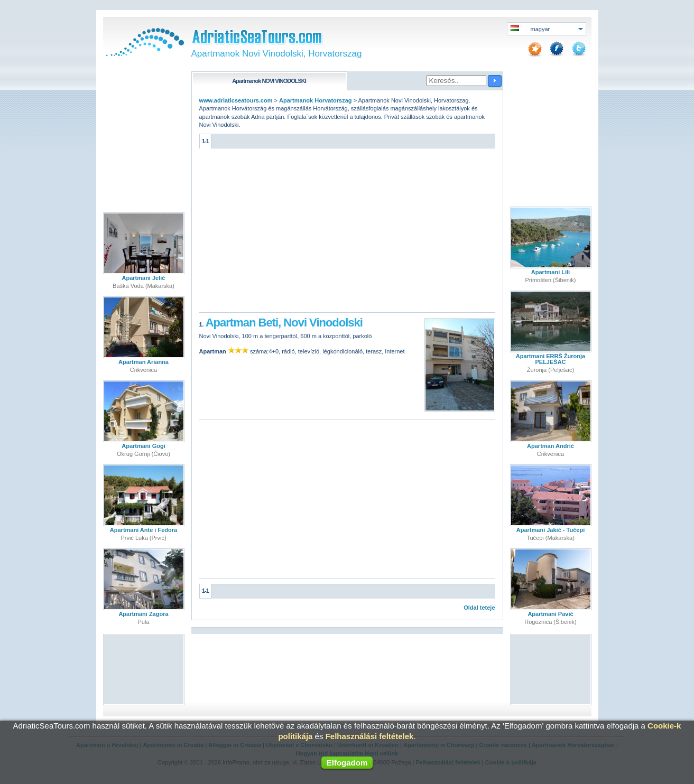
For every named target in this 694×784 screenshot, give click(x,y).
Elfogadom (347, 763)
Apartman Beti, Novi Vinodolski (284, 323)
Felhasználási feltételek (370, 736)
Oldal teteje (479, 608)
